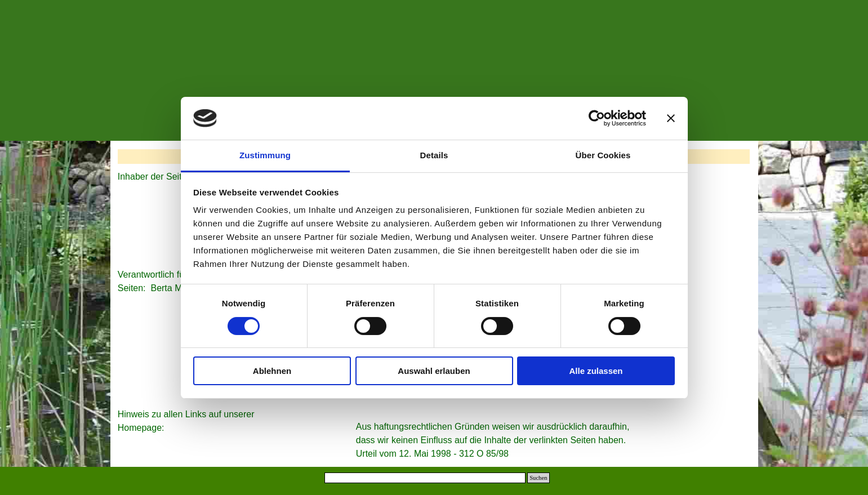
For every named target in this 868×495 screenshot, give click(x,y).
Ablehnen (272, 371)
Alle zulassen (596, 371)
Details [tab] (434, 155)
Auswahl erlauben (434, 371)
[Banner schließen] (671, 118)
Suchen (538, 478)
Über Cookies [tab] (603, 155)
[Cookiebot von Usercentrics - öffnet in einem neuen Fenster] (597, 118)
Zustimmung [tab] (265, 155)
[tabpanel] (194, 421)
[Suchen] (425, 478)
